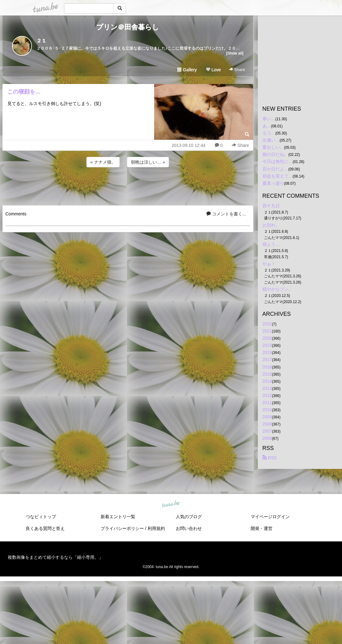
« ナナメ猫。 (103, 162)
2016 (267, 367)
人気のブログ (189, 517)
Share (237, 70)
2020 (267, 338)
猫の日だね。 (275, 154)
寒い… (269, 119)
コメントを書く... (226, 214)
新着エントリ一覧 (118, 517)
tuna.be (171, 504)
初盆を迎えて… (278, 176)
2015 (267, 374)
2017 (267, 359)
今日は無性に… (278, 161)
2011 (267, 403)
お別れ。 (271, 225)
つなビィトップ (41, 517)
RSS (270, 458)
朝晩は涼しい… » (148, 162)
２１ (41, 41)
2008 (267, 424)
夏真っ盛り (273, 183)
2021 (267, 331)
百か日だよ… (275, 169)
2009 (267, 417)
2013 (267, 388)
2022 (267, 324)
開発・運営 (262, 528)
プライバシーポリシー (122, 528)
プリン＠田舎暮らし (128, 27)
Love (213, 70)
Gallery (187, 70)
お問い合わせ (189, 528)
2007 (267, 431)
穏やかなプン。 (278, 289)
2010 (267, 410)
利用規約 (156, 528)
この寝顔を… (24, 92)
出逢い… (271, 140)
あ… (267, 126)
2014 (267, 381)
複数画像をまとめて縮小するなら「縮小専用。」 (55, 557)
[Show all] (235, 53)
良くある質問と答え (45, 528)
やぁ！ (269, 264)
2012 (267, 395)
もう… (269, 133)
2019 (267, 345)
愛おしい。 (273, 147)
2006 (267, 438)
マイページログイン (270, 517)
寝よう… (271, 244)
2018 (267, 352)
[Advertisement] (128, 185)
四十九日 (271, 206)
